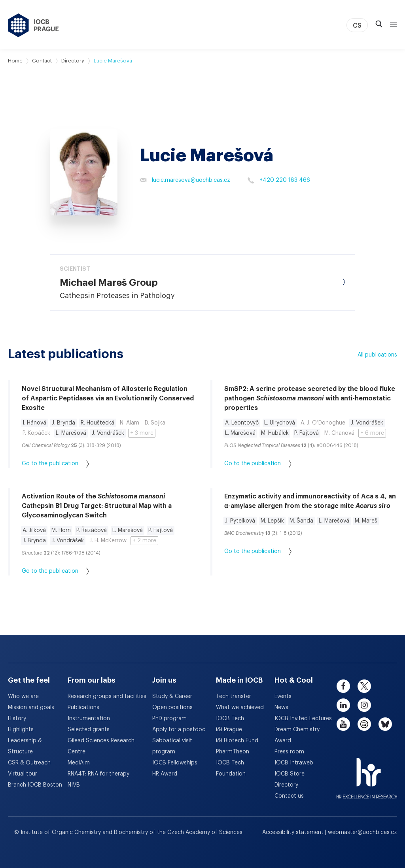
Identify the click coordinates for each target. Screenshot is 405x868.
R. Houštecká (97, 423)
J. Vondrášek (108, 433)
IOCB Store (290, 774)
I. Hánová (34, 423)
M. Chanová (339, 433)
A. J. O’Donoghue (323, 423)
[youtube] (343, 724)
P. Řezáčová (92, 530)
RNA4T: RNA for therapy (98, 774)
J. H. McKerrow (108, 541)
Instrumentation (89, 719)
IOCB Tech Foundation (231, 768)
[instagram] (364, 705)
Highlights (21, 730)
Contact (42, 61)
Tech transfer (234, 696)
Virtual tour (23, 774)
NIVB (74, 785)
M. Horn (61, 530)
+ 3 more (142, 433)
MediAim (79, 763)
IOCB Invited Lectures (303, 719)
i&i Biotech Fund (237, 741)
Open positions (172, 708)
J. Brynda (63, 423)
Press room (289, 752)
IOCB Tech (230, 719)
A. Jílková (34, 530)
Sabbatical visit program (172, 746)
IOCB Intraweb (294, 763)
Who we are (23, 696)
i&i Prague (229, 730)
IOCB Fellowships (175, 763)
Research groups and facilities (107, 696)
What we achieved (240, 708)
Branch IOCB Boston (35, 785)
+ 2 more (144, 541)
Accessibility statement (294, 832)
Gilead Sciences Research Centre (101, 746)
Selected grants (89, 730)
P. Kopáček (36, 433)
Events (283, 696)
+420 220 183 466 (279, 180)
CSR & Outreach (29, 763)
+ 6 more (372, 433)
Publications (83, 708)
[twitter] (364, 686)
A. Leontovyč (242, 423)
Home (15, 61)
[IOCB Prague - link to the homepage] (33, 25)
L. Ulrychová (280, 423)
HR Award (165, 774)
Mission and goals (31, 708)
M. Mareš (366, 521)
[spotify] (364, 724)
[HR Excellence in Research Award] (367, 773)
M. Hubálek (275, 433)
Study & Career (172, 696)
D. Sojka (155, 423)
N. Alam (130, 423)
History (17, 719)
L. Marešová (71, 433)
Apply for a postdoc (179, 730)
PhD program (169, 719)
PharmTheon (233, 752)
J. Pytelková (240, 521)
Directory (73, 61)
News (281, 708)
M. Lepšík (272, 521)
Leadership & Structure (25, 746)
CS (357, 26)
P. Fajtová (307, 433)
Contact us (289, 796)
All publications (377, 355)
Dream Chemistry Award (297, 735)
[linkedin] (343, 705)
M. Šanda (301, 521)
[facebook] (343, 686)
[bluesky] (385, 724)
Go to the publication (55, 464)
